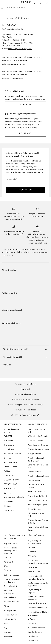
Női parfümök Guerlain (38, 436)
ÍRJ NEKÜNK (26, 105)
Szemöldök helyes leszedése (36, 598)
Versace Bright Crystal (37, 505)
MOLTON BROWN (12, 480)
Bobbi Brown (10, 489)
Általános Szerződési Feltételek (25, 399)
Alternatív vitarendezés (13, 79)
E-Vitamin (32, 556)
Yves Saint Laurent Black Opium (36, 459)
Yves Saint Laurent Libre (38, 476)
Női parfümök (10, 619)
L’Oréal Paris (9, 475)
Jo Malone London (12, 454)
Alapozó (8, 558)
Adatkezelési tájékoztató (13, 64)
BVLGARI (8, 436)
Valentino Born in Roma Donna (38, 529)
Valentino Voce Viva (36, 492)
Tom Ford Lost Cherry (37, 500)
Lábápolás (32, 567)
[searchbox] (26, 8)
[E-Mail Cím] (26, 179)
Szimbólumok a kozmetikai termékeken (38, 562)
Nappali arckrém (11, 543)
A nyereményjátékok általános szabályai (26, 405)
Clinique (7, 506)
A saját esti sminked (37, 628)
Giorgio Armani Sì (35, 454)
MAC (6, 515)
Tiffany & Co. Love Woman (36, 486)
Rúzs (6, 566)
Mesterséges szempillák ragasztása (38, 584)
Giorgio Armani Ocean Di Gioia (38, 522)
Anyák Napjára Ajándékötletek (34, 542)
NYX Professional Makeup (12, 431)
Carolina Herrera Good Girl (38, 466)
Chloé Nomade (34, 509)
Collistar (7, 471)
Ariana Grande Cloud (37, 496)
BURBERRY (9, 441)
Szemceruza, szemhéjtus (9, 592)
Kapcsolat (26, 389)
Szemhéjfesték (10, 597)
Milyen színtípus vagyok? (35, 591)
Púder (6, 606)
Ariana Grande (10, 462)
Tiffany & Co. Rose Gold (36, 515)
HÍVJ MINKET (26, 133)
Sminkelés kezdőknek (37, 608)
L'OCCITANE (9, 510)
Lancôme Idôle (34, 472)
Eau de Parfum (34, 636)
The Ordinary (10, 445)
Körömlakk (8, 562)
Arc (5, 628)
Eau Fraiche (33, 641)
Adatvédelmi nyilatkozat (26, 384)
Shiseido (8, 458)
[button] (26, 349)
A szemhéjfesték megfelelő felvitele (36, 578)
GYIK (17, 18)
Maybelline (9, 502)
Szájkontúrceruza (11, 575)
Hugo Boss (9, 449)
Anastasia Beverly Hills (14, 497)
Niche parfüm (10, 610)
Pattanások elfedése (37, 603)
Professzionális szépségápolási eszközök (11, 551)
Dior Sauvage (34, 480)
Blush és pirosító (11, 602)
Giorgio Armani (11, 467)
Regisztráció (26, 190)
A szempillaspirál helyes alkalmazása (38, 614)
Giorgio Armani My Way (38, 449)
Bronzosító (9, 637)
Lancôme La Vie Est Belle (36, 431)
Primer (7, 624)
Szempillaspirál (10, 586)
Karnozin (32, 547)
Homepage (9, 18)
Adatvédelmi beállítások (26, 410)
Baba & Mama (34, 572)
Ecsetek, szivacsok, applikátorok (12, 581)
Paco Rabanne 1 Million (38, 445)
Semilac (7, 493)
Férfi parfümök (10, 615)
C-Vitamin (32, 552)
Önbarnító (8, 571)
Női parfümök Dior (36, 441)
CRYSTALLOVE (10, 484)
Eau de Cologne (35, 632)
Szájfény (8, 632)
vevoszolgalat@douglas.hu (20, 49)
